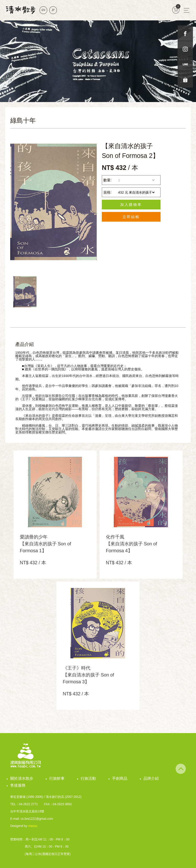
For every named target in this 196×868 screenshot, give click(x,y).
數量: (107, 180)
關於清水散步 (22, 778)
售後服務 (18, 785)
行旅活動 (88, 778)
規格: (107, 192)
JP (53, 10)
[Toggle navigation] (187, 10)
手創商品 (120, 778)
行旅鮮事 (57, 778)
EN (43, 10)
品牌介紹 (151, 778)
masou (33, 826)
